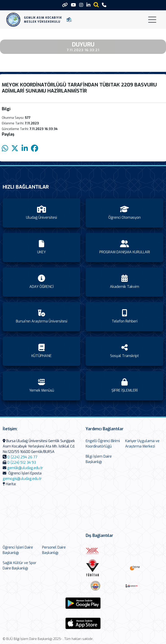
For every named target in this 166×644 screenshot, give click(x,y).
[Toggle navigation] (152, 20)
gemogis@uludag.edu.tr (22, 479)
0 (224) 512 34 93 (22, 462)
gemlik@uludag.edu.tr (25, 468)
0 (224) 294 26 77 (22, 457)
